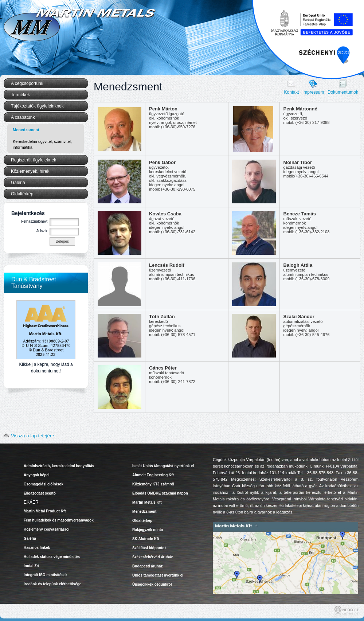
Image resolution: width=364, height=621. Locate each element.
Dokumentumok (343, 92)
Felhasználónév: (34, 221)
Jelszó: (42, 231)
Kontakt (292, 92)
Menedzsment (26, 130)
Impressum (313, 92)
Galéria (18, 183)
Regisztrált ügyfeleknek (34, 160)
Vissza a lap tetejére (27, 436)
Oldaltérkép (22, 194)
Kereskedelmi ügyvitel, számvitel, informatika (42, 144)
